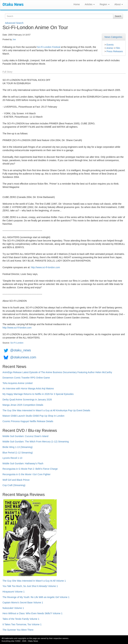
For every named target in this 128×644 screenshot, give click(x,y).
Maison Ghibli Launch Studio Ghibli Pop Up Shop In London (33, 416)
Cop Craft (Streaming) (14, 485)
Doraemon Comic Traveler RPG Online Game (26, 378)
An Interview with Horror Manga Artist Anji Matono (28, 389)
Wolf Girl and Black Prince (16, 480)
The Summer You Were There (18, 630)
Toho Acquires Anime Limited (17, 383)
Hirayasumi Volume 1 (13, 592)
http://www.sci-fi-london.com (45, 267)
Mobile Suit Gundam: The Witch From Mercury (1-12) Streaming (36, 442)
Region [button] (104, 4)
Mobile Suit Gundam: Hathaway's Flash (23, 463)
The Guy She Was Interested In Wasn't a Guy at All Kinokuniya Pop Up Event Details (46, 410)
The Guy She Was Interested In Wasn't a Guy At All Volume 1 (34, 581)
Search (118, 16)
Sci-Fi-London (17, 343)
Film (118, 48)
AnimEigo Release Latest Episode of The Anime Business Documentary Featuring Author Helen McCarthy (57, 372)
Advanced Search (14, 23)
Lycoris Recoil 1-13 (12, 458)
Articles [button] (90, 4)
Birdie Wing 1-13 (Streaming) (18, 447)
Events (110, 45)
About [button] (119, 4)
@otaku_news (20, 350)
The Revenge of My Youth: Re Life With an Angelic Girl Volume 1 (36, 597)
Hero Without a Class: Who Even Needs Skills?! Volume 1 (32, 613)
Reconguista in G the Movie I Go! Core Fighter (26, 474)
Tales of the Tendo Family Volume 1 (21, 619)
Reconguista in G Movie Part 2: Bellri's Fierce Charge (30, 469)
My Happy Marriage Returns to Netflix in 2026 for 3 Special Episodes (38, 394)
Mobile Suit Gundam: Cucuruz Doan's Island (25, 436)
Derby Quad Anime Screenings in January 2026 (27, 400)
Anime (110, 48)
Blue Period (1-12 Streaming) (18, 453)
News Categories (113, 37)
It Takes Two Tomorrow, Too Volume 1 (22, 624)
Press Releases (115, 51)
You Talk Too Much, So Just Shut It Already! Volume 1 (30, 586)
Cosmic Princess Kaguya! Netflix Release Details (28, 421)
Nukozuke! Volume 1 (13, 608)
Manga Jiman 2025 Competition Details (23, 405)
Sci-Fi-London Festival (49, 47)
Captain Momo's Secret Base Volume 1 (23, 603)
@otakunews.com (23, 357)
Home (77, 4)
